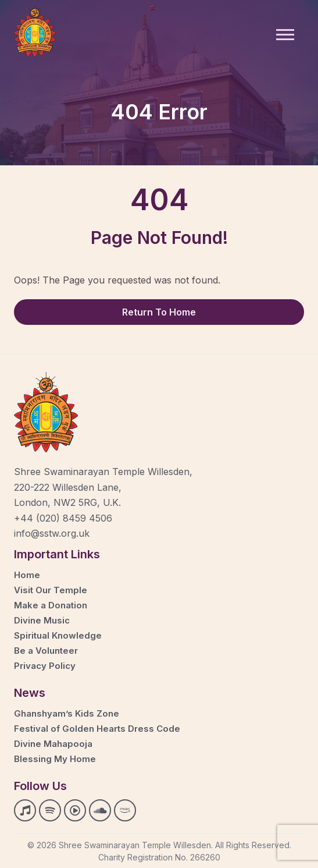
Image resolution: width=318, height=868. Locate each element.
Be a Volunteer (46, 651)
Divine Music (42, 620)
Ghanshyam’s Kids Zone (67, 713)
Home (27, 575)
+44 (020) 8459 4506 (63, 518)
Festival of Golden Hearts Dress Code (97, 729)
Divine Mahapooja (53, 744)
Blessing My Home (55, 759)
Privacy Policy (45, 666)
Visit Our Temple (51, 590)
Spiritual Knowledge (58, 635)
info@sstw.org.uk (52, 533)
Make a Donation (51, 605)
